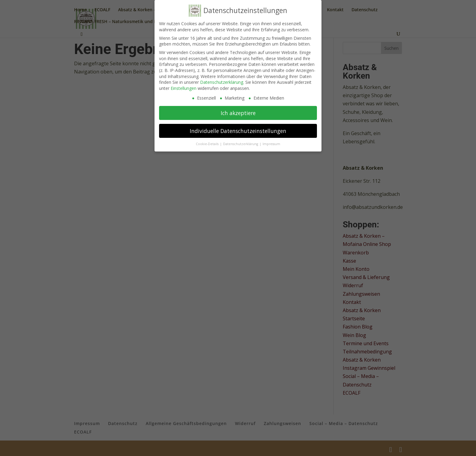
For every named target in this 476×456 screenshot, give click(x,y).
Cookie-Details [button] (208, 144)
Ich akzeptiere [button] (238, 113)
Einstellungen (184, 88)
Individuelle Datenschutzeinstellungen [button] (238, 131)
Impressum (271, 144)
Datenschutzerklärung (222, 82)
